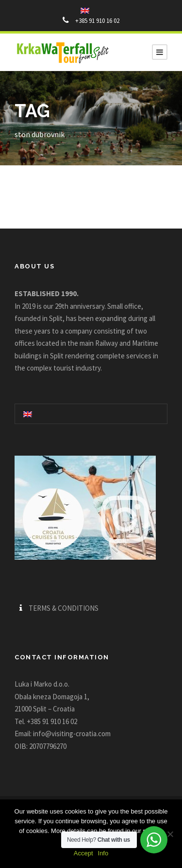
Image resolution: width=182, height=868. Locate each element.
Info (103, 853)
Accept (83, 853)
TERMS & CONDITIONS (64, 608)
